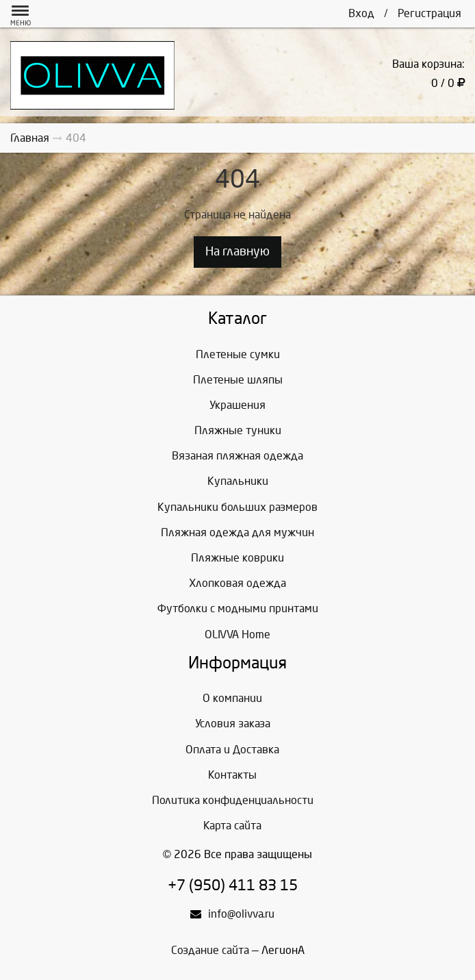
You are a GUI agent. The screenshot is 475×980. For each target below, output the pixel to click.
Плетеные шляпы (238, 380)
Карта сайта (232, 826)
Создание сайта (210, 950)
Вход (361, 13)
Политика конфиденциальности (233, 800)
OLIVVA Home (237, 635)
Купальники (238, 481)
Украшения (237, 405)
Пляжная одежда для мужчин (237, 532)
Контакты (232, 775)
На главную (237, 252)
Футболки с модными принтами (238, 608)
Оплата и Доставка (232, 750)
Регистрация (429, 13)
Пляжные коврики (237, 558)
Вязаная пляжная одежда (237, 456)
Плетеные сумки (238, 354)
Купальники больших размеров (237, 507)
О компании (232, 698)
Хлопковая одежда (237, 583)
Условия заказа (233, 724)
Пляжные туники (238, 430)
